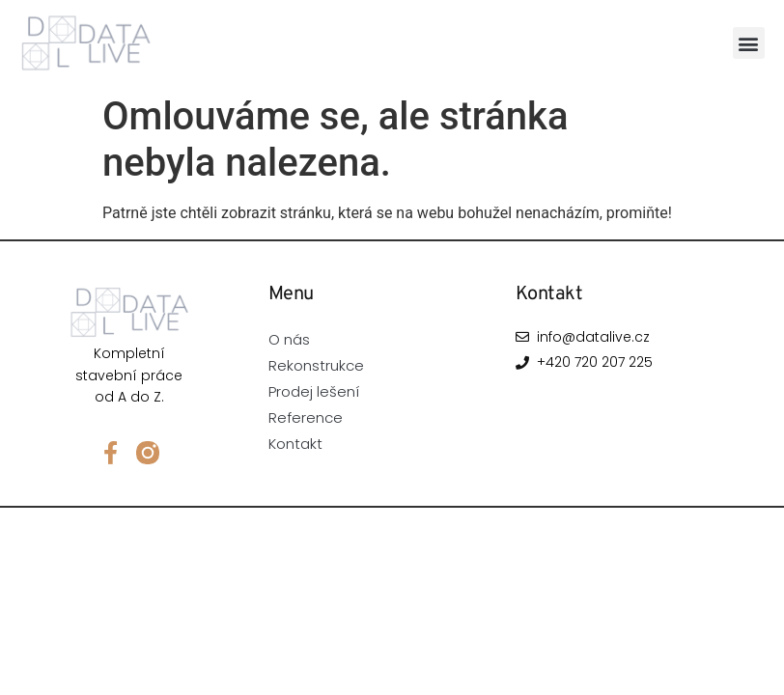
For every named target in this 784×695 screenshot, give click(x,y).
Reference (306, 417)
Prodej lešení (314, 391)
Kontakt (295, 444)
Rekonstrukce (316, 365)
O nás (289, 339)
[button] (749, 43)
